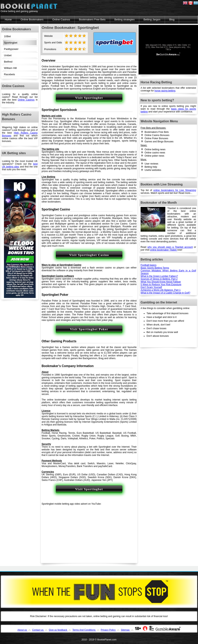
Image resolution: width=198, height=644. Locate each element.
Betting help (151, 167)
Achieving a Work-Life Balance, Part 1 (161, 290)
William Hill (10, 68)
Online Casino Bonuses (157, 135)
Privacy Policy (109, 630)
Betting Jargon (152, 20)
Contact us (38, 630)
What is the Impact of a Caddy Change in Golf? (165, 293)
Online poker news (154, 156)
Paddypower (11, 49)
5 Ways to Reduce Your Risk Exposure (161, 284)
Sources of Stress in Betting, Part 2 (159, 279)
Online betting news (155, 149)
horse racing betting (165, 91)
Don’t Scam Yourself (151, 287)
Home (8, 20)
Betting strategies (125, 20)
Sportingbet (11, 43)
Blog (172, 20)
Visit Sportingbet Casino (89, 255)
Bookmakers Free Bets (92, 20)
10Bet (7, 36)
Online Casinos (61, 20)
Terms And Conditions (84, 630)
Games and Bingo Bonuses (159, 142)
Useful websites (153, 170)
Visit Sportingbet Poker (89, 329)
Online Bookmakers (32, 20)
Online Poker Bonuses (156, 138)
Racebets (10, 74)
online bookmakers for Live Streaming (175, 190)
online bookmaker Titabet (164, 250)
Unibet (8, 55)
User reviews (151, 164)
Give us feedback (58, 630)
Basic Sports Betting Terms (155, 268)
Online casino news (155, 153)
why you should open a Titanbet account (170, 247)
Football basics (148, 265)
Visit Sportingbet (89, 98)
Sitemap (125, 630)
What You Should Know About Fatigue (161, 282)
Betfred (8, 62)
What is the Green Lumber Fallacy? (159, 276)
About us (22, 630)
